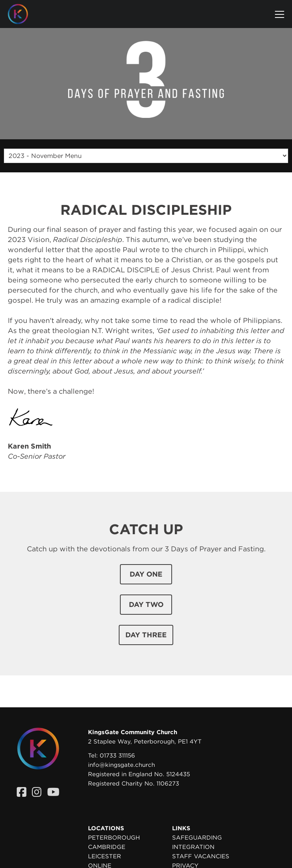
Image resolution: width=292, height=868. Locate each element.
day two (146, 604)
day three (146, 635)
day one (146, 574)
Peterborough (114, 838)
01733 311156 (117, 756)
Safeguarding (197, 838)
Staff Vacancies (201, 856)
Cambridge (107, 847)
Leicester (105, 856)
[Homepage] (24, 14)
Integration (193, 847)
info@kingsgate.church (121, 765)
